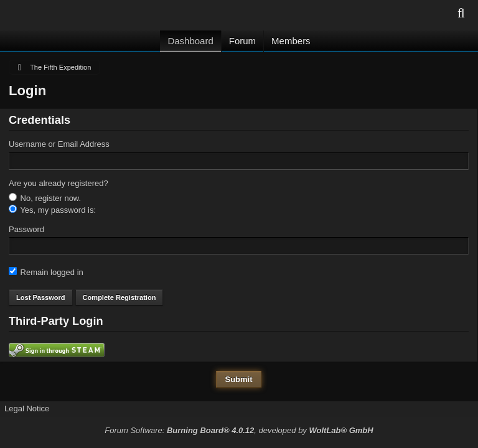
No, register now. (45, 198)
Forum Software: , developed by (239, 430)
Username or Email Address (59, 144)
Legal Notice (27, 408)
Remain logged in (46, 272)
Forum (242, 41)
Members (291, 41)
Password (26, 229)
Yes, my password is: (52, 210)
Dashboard (190, 41)
